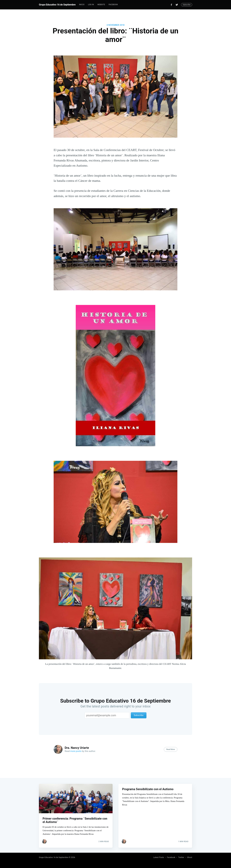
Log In (91, 5)
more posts (76, 751)
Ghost (190, 857)
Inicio (82, 5)
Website (101, 5)
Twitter (181, 857)
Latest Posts (159, 857)
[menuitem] (82, 5)
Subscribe (187, 5)
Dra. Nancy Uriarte (77, 748)
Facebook (113, 5)
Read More (171, 749)
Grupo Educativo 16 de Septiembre (57, 5)
